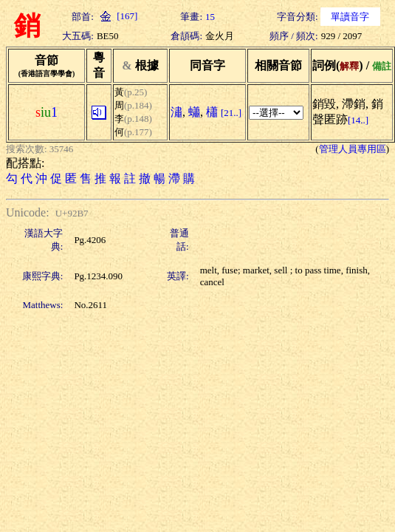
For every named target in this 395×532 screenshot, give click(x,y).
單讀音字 (350, 17)
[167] (117, 16)
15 (210, 17)
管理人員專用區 (353, 149)
